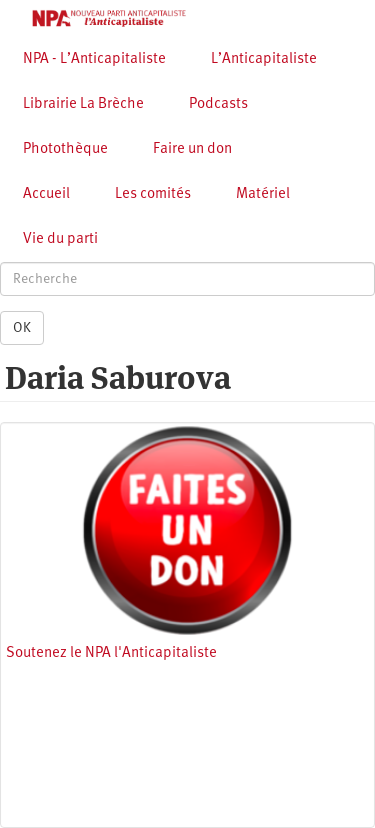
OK (22, 328)
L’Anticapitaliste (264, 59)
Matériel (263, 194)
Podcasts (218, 104)
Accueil (46, 194)
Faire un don (192, 149)
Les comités (153, 194)
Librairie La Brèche (83, 104)
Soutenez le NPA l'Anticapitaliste (111, 653)
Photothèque (65, 149)
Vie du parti (60, 239)
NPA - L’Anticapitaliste (94, 59)
